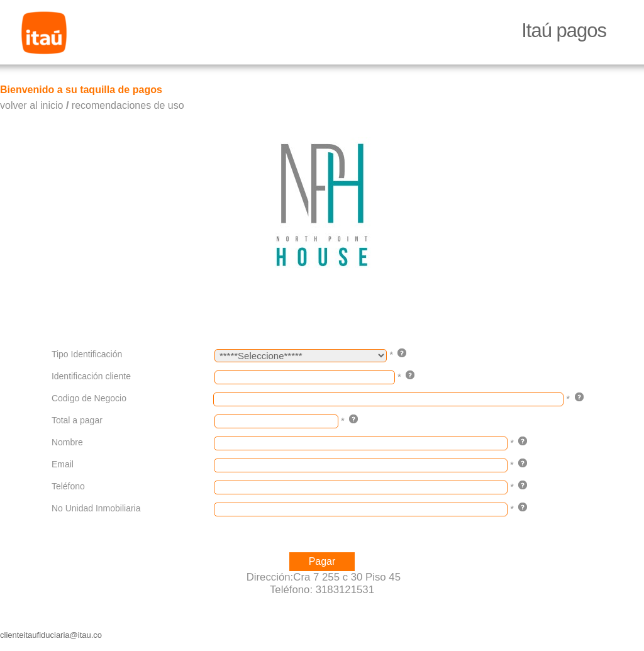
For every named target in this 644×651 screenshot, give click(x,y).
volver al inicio (31, 105)
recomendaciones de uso (128, 105)
